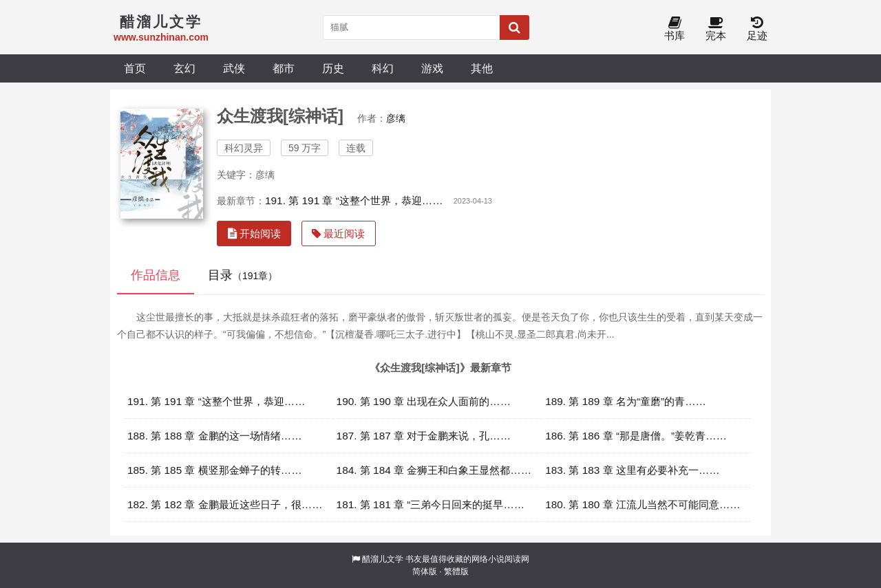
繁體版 (456, 571)
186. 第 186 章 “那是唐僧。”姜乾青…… (636, 436)
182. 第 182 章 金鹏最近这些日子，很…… (225, 504)
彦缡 (396, 118)
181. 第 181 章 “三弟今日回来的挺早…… (431, 504)
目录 (243, 275)
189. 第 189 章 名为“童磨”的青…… (626, 401)
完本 (716, 29)
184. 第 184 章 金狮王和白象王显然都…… (434, 470)
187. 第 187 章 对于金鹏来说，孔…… (424, 436)
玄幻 (184, 68)
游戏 (432, 68)
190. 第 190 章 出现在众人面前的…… (424, 401)
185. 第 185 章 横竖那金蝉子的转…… (215, 470)
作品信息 (156, 275)
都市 (284, 68)
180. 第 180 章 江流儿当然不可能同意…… (643, 504)
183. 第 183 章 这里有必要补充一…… (633, 470)
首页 (135, 68)
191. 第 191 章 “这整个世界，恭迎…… (354, 200)
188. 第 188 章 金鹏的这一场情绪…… (215, 436)
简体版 (425, 571)
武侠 (234, 68)
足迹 (757, 29)
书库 (675, 29)
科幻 (383, 68)
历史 (333, 68)
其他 (482, 68)
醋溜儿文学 (383, 559)
